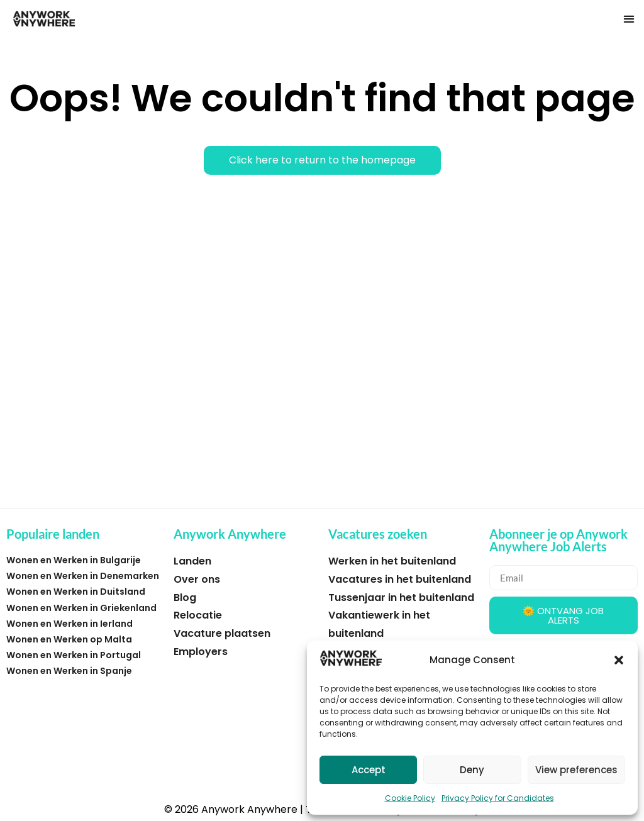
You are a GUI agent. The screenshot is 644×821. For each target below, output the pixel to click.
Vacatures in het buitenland (400, 579)
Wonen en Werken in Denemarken (83, 576)
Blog (185, 598)
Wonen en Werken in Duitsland (76, 592)
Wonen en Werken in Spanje (69, 671)
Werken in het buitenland (392, 561)
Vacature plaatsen (222, 633)
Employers (201, 652)
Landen (192, 561)
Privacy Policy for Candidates (498, 798)
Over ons (197, 579)
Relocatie (198, 615)
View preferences (576, 770)
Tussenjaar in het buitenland (401, 598)
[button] (619, 660)
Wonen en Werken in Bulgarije (74, 560)
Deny (472, 770)
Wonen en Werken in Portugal (74, 655)
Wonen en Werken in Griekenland (81, 608)
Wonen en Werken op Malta (69, 639)
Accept (369, 770)
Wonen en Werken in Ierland (69, 624)
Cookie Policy (410, 798)
